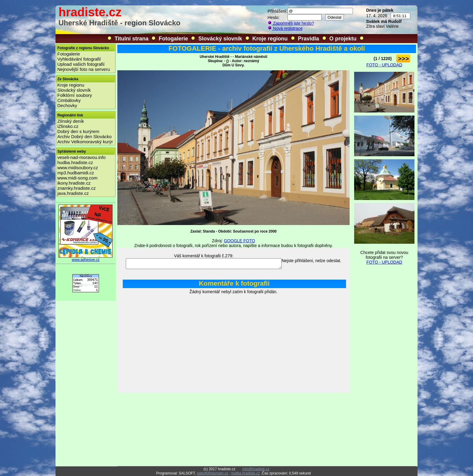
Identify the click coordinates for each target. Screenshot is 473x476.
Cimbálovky (69, 100)
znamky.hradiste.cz (76, 188)
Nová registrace (285, 28)
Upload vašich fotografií (81, 64)
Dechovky (67, 105)
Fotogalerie (173, 39)
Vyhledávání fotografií (79, 59)
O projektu (343, 39)
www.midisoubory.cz (78, 168)
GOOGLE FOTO (239, 241)
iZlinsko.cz (68, 126)
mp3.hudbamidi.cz (76, 173)
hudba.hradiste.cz (75, 162)
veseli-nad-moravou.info (81, 157)
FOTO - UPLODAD (384, 65)
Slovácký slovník (220, 39)
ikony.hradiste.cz (74, 183)
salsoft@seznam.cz (212, 473)
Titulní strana (132, 39)
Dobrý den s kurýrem (78, 131)
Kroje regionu (270, 39)
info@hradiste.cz (256, 469)
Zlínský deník (71, 121)
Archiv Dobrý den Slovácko (84, 136)
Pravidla (309, 39)
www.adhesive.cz (86, 258)
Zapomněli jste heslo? (291, 23)
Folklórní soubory (75, 95)
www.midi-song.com (77, 178)
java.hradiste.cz (73, 193)
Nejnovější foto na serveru (84, 69)
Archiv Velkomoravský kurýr (85, 142)
